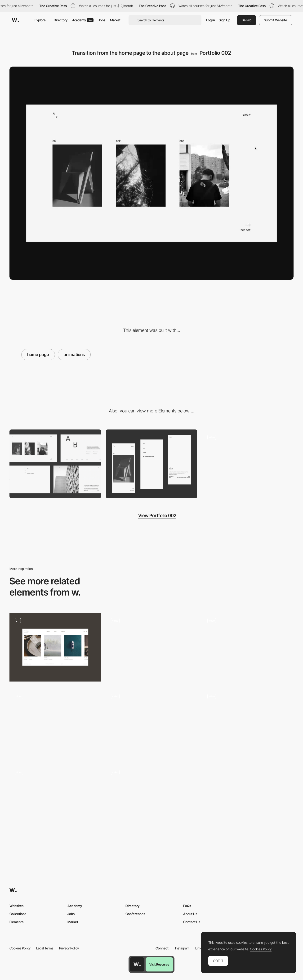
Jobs (102, 20)
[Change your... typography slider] (152, 799)
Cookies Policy (20, 948)
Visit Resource (159, 964)
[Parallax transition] (248, 647)
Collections (18, 914)
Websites (16, 906)
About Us (190, 914)
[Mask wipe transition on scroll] (248, 723)
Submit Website (276, 20)
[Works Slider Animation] (55, 647)
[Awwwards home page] (137, 964)
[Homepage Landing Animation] (152, 723)
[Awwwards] (15, 20)
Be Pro (247, 20)
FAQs (187, 906)
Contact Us (192, 922)
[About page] (248, 464)
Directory (61, 20)
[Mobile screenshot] (152, 464)
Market (115, 20)
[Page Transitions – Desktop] (152, 647)
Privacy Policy (69, 948)
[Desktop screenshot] (55, 464)
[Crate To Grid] (55, 799)
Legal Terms (45, 948)
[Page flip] (55, 723)
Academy (83, 20)
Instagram (182, 948)
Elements (16, 922)
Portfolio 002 (215, 53)
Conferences (135, 914)
